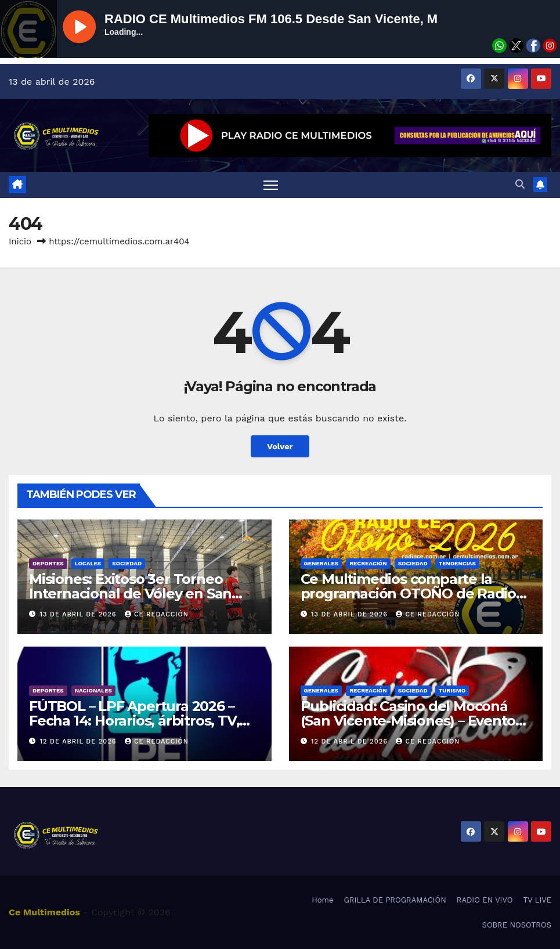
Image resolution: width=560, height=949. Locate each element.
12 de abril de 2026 (80, 741)
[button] (520, 184)
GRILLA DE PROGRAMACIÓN (395, 900)
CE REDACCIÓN (157, 614)
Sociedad (127, 563)
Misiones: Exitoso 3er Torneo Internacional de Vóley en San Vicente (130, 593)
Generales (321, 563)
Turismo (452, 690)
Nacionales (93, 690)
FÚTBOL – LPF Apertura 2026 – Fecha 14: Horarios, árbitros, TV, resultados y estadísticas (134, 721)
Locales (88, 563)
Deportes (48, 563)
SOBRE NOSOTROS (517, 925)
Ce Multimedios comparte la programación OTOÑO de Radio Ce (409, 593)
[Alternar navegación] (271, 185)
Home (322, 900)
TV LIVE (537, 900)
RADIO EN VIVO (485, 900)
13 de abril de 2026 (80, 614)
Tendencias (457, 563)
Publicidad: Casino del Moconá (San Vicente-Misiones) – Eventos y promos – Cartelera (412, 721)
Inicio (20, 241)
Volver (280, 446)
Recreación (368, 563)
